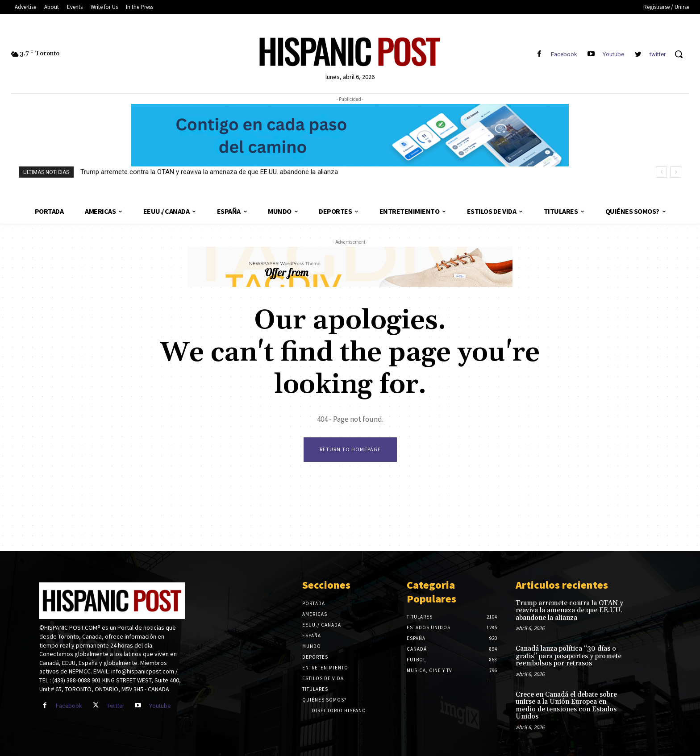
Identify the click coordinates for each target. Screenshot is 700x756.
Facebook (564, 54)
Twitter (115, 706)
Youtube (613, 54)
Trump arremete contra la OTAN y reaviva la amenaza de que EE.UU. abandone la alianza (209, 172)
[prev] (661, 172)
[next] (676, 172)
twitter (658, 54)
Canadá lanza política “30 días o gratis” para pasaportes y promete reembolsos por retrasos (569, 656)
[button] (679, 54)
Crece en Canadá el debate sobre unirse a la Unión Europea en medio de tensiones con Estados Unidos (566, 706)
